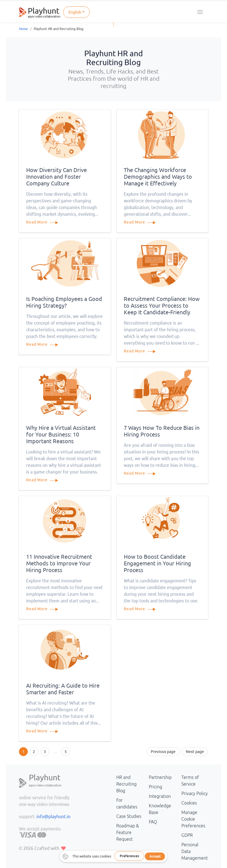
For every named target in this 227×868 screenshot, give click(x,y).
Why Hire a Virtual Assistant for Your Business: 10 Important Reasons (61, 434)
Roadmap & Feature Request (128, 832)
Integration (160, 796)
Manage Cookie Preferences (193, 819)
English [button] (75, 12)
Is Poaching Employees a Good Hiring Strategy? (64, 302)
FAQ (153, 822)
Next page (195, 752)
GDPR (187, 835)
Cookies (189, 803)
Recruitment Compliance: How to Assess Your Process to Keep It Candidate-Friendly (162, 306)
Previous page (163, 752)
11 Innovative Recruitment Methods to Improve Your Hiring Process (59, 563)
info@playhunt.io (53, 816)
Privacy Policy (195, 793)
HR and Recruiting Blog (126, 784)
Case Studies (129, 816)
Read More (45, 222)
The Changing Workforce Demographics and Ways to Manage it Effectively (158, 177)
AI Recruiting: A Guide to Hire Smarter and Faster (63, 689)
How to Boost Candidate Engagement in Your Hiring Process (157, 563)
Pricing (156, 787)
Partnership (160, 777)
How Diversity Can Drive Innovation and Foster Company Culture (56, 177)
